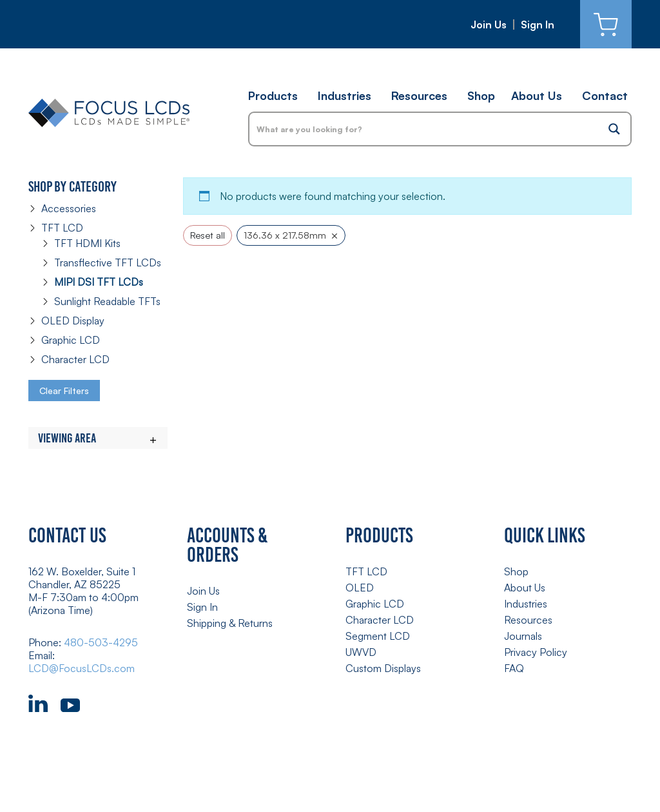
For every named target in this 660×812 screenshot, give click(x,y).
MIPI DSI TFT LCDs (99, 282)
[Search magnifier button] (614, 129)
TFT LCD (62, 228)
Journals (523, 636)
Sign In (538, 25)
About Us (537, 95)
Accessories (69, 208)
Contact (605, 95)
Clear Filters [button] (64, 391)
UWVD (361, 652)
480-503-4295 (101, 642)
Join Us (489, 25)
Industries (345, 95)
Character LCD (75, 359)
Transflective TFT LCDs (108, 262)
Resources (419, 95)
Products (273, 95)
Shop (481, 95)
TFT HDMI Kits (87, 243)
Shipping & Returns (230, 623)
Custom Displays (383, 668)
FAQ (514, 668)
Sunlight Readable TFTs (107, 301)
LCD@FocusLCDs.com (82, 668)
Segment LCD (378, 636)
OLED (360, 588)
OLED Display (73, 321)
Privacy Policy (536, 652)
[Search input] (424, 129)
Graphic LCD (71, 340)
